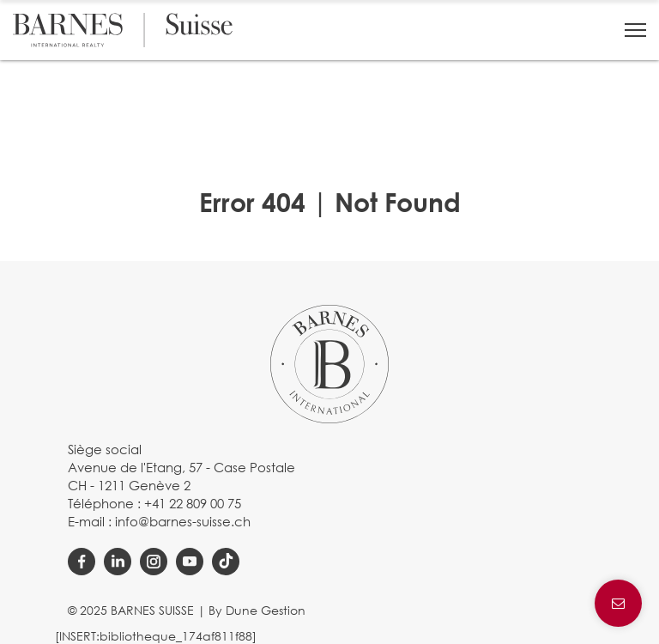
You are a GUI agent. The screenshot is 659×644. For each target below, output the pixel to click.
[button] (635, 30)
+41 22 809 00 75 (193, 503)
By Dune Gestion (257, 610)
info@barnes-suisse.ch (183, 521)
